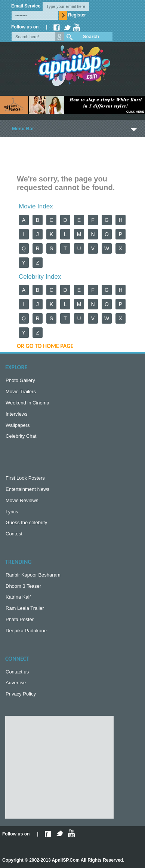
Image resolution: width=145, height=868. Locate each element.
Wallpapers (18, 425)
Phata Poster (20, 619)
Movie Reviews (22, 500)
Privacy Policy (21, 694)
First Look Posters (25, 478)
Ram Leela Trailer (25, 608)
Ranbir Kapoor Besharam (33, 575)
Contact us (17, 672)
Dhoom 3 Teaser (23, 586)
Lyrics (12, 512)
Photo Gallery (20, 380)
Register (77, 15)
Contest (14, 534)
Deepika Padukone (26, 631)
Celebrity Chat (21, 436)
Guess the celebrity (26, 522)
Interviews (17, 414)
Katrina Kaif (18, 597)
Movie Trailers (21, 392)
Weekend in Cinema (27, 403)
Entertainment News (27, 489)
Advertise (16, 683)
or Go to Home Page (45, 346)
